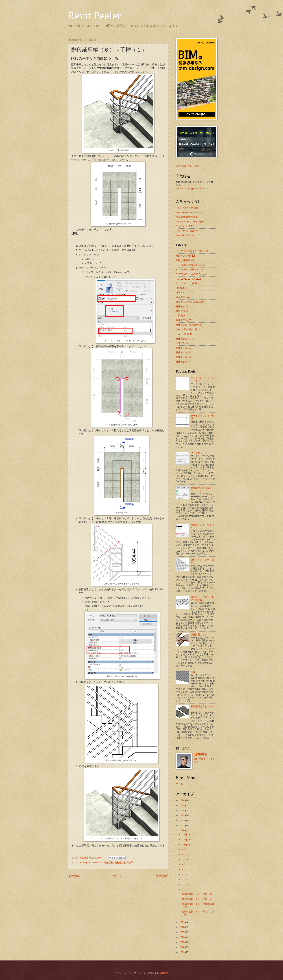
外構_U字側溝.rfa (185, 260)
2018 (182, 927)
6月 (184, 865)
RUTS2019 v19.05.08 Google (191, 265)
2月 (184, 885)
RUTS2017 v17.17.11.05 (189, 279)
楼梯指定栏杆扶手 (124, 863)
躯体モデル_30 (184, 362)
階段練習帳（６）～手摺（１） (198, 899)
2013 (182, 952)
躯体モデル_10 (184, 352)
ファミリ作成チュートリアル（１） (202, 380)
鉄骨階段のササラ (200, 634)
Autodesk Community (187, 217)
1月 (184, 890)
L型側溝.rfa (182, 288)
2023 (182, 815)
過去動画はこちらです (188, 166)
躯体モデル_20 (184, 357)
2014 (182, 947)
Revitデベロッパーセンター (190, 222)
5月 (184, 870)
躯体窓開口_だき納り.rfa (189, 325)
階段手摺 (109, 863)
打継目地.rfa (182, 311)
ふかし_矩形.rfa (184, 334)
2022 (182, 820)
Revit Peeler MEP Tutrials (189, 212)
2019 (182, 922)
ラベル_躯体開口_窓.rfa (188, 329)
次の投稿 (74, 876)
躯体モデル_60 (184, 306)
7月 (184, 860)
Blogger (164, 973)
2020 (182, 830)
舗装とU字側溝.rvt (185, 256)
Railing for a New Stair (91, 863)
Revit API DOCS (184, 235)
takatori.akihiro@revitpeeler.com (192, 189)
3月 (184, 880)
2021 (182, 825)
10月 (185, 845)
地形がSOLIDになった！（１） (201, 489)
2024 (182, 810)
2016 (182, 937)
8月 (184, 855)
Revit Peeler (94, 16)
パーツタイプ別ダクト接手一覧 (192, 251)
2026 (182, 800)
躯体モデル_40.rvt (185, 339)
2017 (182, 932)
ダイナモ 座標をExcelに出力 (191, 302)
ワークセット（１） (201, 453)
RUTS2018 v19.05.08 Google (191, 274)
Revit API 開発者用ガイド (189, 231)
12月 (185, 835)
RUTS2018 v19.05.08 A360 (190, 270)
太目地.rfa (181, 315)
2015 (182, 942)
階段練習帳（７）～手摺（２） (198, 894)
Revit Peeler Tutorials (187, 208)
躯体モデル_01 (184, 348)
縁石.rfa (180, 293)
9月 (184, 850)
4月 (184, 875)
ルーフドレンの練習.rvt (188, 283)
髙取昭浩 (202, 754)
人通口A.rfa (182, 343)
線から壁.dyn (183, 297)
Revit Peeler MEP (185, 226)
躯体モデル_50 (184, 320)
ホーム (118, 876)
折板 (193, 672)
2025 (182, 805)
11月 (185, 840)
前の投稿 (162, 876)
